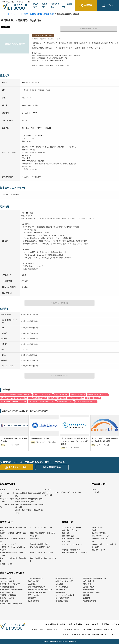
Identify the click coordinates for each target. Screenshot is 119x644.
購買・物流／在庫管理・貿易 (40, 547)
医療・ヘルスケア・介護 (70, 539)
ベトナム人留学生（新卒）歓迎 (11, 604)
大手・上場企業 (33, 595)
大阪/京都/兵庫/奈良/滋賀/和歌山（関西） (30, 499)
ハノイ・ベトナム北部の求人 (43, 394)
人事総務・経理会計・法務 (39, 544)
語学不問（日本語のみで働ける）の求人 (14, 398)
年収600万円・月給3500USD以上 (12, 590)
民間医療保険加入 (89, 590)
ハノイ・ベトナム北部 (21, 14)
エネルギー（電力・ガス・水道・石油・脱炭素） (104, 546)
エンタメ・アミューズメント (72, 544)
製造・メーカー (97, 527)
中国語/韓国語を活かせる (64, 578)
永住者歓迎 (4, 601)
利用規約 (42, 630)
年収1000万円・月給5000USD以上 (40, 590)
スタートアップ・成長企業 (65, 595)
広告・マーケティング (8, 544)
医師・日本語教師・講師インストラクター (43, 560)
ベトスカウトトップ (6, 14)
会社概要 (35, 630)
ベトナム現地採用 (62, 587)
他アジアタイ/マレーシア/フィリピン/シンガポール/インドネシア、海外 (63, 492)
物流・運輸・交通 (68, 536)
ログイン (115, 624)
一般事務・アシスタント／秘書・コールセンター (13, 548)
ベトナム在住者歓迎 (7, 581)
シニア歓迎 (32, 584)
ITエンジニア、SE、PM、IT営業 (41, 527)
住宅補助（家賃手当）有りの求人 (86, 401)
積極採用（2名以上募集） (9, 595)
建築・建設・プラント (70, 530)
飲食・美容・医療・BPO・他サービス (75, 553)
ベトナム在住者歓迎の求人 (38, 398)
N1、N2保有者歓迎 (62, 598)
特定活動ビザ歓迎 (62, 601)
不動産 (94, 530)
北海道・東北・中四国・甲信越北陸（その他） (29, 511)
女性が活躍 (59, 584)
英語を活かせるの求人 (78, 394)
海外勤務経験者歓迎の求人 (57, 398)
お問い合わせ (68, 630)
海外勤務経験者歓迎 (7, 587)
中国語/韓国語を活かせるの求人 (98, 394)
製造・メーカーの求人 (61, 394)
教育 (93, 541)
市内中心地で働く (89, 581)
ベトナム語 (95, 492)
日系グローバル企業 (7, 598)
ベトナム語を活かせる (36, 578)
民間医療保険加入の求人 (65, 401)
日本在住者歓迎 (33, 581)
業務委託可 (32, 598)
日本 (17, 490)
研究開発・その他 (6, 564)
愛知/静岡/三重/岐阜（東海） (25, 502)
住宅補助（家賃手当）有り (37, 592)
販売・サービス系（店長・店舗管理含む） (13, 560)
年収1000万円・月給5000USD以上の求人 (42, 401)
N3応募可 (87, 598)
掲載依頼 (77, 630)
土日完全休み (60, 590)
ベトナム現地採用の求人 (76, 398)
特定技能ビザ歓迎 (89, 601)
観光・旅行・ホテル (99, 550)
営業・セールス (35, 539)
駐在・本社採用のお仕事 (36, 587)
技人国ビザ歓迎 (33, 601)
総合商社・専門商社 (99, 533)
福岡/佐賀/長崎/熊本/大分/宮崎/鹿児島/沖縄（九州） (29, 506)
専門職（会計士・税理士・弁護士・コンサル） (13, 554)
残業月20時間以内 (6, 592)
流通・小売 (66, 541)
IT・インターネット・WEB (71, 527)
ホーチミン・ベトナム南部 (7, 500)
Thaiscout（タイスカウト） (83, 634)
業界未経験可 (60, 592)
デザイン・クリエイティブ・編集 (41, 553)
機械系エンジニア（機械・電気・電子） (12, 540)
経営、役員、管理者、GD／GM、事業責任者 (13, 529)
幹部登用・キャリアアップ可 (10, 584)
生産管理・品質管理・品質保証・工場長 (42, 14)
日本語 (94, 489)
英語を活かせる (5, 578)
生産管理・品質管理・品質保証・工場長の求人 (16, 394)
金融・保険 (66, 533)
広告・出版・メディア (99, 539)
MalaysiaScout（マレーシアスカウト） (106, 634)
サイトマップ (115, 630)
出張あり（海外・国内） (92, 592)
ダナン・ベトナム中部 (7, 506)
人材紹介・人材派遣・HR (71, 550)
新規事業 (86, 595)
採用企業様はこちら (52, 467)
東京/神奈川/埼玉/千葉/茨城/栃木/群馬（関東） (30, 495)
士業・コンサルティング (100, 536)
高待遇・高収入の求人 (93, 398)
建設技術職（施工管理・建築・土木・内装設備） (43, 534)
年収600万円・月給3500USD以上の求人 (13, 401)
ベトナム (4, 490)
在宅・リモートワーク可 (64, 581)
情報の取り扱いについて (54, 630)
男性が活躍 (87, 584)
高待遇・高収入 (89, 587)
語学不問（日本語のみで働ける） (95, 578)
